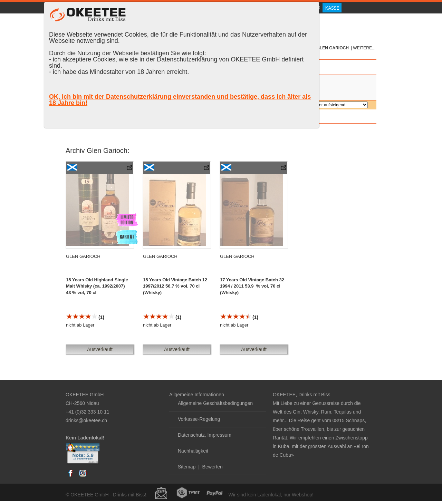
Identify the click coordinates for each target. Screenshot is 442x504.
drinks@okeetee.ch (86, 420)
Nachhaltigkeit (193, 451)
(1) (85, 317)
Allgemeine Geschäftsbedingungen (215, 403)
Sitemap (187, 467)
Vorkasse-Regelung (199, 419)
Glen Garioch (333, 48)
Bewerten (213, 467)
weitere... (364, 48)
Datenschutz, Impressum (205, 435)
